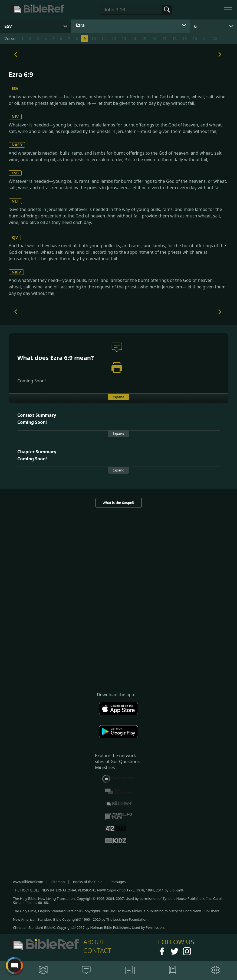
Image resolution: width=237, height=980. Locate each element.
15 (144, 38)
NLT (15, 201)
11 (104, 38)
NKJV (16, 272)
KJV (15, 237)
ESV (15, 88)
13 (124, 38)
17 (164, 38)
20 (195, 38)
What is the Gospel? (118, 503)
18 (174, 38)
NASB (17, 145)
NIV (15, 117)
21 (205, 38)
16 (154, 38)
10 (93, 38)
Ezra (80, 25)
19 (184, 38)
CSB (15, 173)
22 (215, 38)
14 (134, 38)
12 (114, 38)
